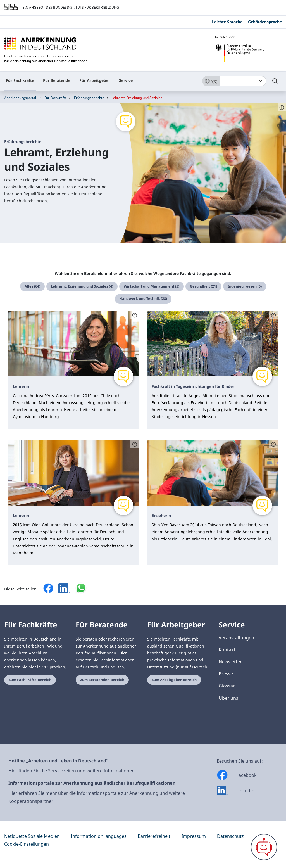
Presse (226, 674)
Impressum (194, 836)
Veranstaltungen (236, 638)
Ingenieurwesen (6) (245, 286)
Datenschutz (230, 836)
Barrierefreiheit (154, 836)
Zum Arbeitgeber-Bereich (174, 680)
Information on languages (99, 836)
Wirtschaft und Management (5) (152, 286)
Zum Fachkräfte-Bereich (30, 680)
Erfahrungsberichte (89, 98)
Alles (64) (32, 286)
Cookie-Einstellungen (27, 844)
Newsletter (230, 662)
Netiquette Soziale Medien (32, 836)
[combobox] (243, 81)
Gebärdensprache (265, 22)
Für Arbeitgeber (95, 80)
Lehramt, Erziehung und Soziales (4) (82, 286)
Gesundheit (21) (203, 286)
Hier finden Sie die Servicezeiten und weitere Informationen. (72, 771)
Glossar (227, 686)
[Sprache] (211, 81)
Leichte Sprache (227, 22)
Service (126, 80)
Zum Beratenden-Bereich (102, 680)
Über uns (228, 698)
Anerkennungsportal (20, 98)
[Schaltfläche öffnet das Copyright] (135, 315)
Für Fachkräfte (20, 80)
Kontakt (227, 650)
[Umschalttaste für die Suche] (275, 84)
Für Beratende (57, 80)
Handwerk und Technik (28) (143, 299)
